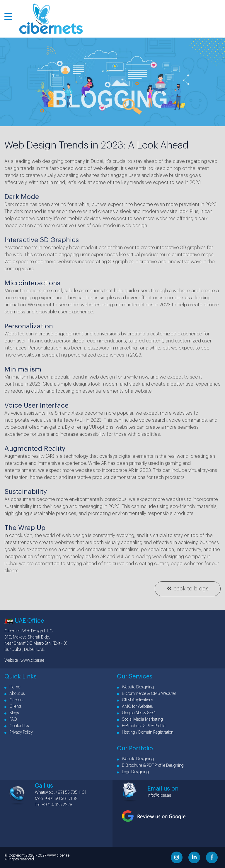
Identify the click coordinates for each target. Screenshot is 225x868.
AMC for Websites (135, 707)
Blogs (12, 713)
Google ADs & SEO (136, 713)
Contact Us (17, 726)
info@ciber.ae (159, 796)
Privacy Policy (19, 732)
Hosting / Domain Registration (145, 732)
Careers (14, 700)
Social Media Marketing (140, 720)
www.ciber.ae (32, 661)
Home (12, 687)
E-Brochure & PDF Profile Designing (150, 766)
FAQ (11, 720)
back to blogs (188, 588)
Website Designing (135, 687)
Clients (13, 707)
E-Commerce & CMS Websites (146, 694)
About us (15, 694)
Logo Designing (133, 772)
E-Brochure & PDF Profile (141, 726)
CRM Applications (135, 700)
